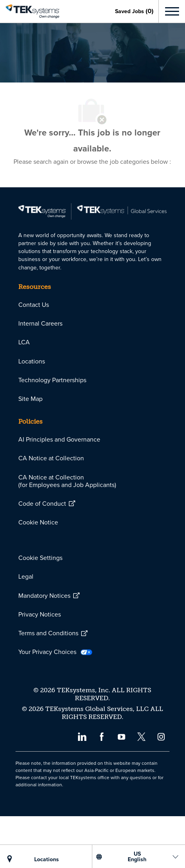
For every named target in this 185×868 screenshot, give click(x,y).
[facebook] (102, 788)
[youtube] (122, 788)
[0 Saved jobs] (134, 11)
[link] (30, 12)
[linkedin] (82, 788)
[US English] (137, 856)
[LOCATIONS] (46, 859)
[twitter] (141, 788)
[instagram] (161, 788)
